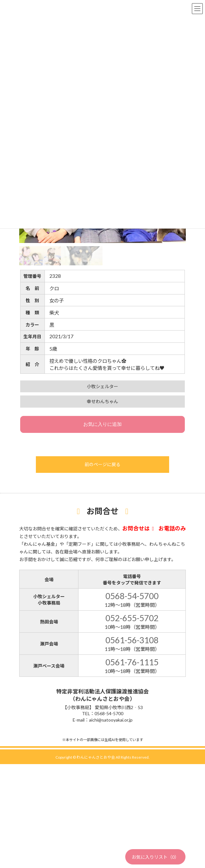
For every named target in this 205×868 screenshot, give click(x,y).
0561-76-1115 (132, 662)
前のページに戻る (102, 464)
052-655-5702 (132, 618)
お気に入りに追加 (102, 424)
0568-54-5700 (132, 596)
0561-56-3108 (132, 640)
